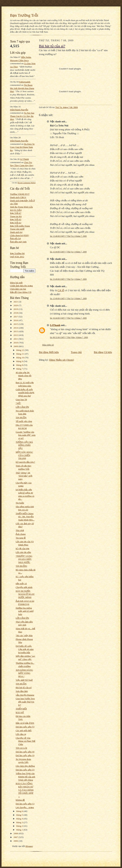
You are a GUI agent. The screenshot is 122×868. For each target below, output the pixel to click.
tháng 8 (20, 365)
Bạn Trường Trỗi (24, 15)
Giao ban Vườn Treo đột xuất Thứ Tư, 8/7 (25, 702)
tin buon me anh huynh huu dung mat (22, 88)
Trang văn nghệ (17, 229)
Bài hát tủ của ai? (24, 687)
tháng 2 (20, 826)
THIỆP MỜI (21, 709)
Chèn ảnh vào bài (18, 289)
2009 (16, 346)
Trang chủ (76, 352)
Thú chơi (20, 530)
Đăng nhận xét (48, 345)
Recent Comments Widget (27, 183)
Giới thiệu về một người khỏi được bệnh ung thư (25, 393)
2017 (16, 317)
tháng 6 (20, 811)
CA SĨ (61, 290)
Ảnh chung (21, 534)
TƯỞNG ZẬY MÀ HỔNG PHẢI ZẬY (24, 445)
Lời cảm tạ (21, 734)
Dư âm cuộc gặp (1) (25, 804)
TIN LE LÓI (21, 748)
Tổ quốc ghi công (24, 421)
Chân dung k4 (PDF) (19, 235)
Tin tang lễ (21, 538)
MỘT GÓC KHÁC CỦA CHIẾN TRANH (24, 455)
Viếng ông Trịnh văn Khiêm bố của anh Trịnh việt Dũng (25, 777)
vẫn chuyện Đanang (25, 695)
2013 (16, 331)
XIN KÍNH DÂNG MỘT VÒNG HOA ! (24, 673)
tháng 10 (21, 358)
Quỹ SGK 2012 (17, 257)
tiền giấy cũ (21, 584)
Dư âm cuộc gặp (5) (25, 727)
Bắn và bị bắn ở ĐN (25, 723)
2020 (16, 305)
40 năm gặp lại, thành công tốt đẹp (23, 376)
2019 (16, 309)
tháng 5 (20, 815)
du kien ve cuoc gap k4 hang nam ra (22, 147)
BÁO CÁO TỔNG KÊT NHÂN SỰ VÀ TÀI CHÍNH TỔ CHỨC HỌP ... (25, 790)
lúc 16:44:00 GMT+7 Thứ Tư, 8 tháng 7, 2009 (68, 318)
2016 (16, 320)
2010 (16, 343)
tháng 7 (20, 369)
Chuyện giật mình (24, 587)
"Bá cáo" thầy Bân (24, 635)
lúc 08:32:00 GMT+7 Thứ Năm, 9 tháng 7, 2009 (69, 337)
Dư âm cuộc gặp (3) (25, 755)
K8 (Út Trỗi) (16, 210)
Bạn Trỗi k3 (16, 223)
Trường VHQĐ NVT (20, 194)
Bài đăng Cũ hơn (103, 352)
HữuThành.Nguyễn (19, 110)
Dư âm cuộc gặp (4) (25, 752)
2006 (16, 841)
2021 (16, 302)
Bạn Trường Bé (17, 253)
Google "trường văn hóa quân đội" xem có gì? (26, 435)
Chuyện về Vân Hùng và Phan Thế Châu (25, 741)
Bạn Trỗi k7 (16, 213)
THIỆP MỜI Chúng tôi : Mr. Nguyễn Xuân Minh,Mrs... (25, 517)
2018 (16, 313)
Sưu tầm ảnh (22, 691)
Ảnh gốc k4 (15, 238)
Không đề (20, 800)
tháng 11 (20, 354)
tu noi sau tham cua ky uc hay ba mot (22, 116)
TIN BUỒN (21, 418)
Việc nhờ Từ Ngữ (24, 680)
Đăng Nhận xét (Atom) (62, 360)
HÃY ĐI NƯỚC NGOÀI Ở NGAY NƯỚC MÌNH (25, 594)
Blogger (29, 846)
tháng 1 (20, 830)
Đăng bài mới (16, 283)
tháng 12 (21, 350)
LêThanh (55, 325)
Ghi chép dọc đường (25, 766)
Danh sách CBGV (18, 197)
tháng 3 (20, 822)
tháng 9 (20, 361)
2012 (16, 335)
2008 (16, 833)
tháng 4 (20, 819)
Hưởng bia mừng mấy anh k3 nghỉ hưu (24, 611)
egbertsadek (25, 82)
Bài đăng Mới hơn (49, 352)
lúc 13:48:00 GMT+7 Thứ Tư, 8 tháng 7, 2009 (68, 236)
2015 (16, 324)
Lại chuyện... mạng (25, 807)
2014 (16, 328)
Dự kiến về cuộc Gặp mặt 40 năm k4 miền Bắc (25, 649)
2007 (16, 837)
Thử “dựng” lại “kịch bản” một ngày (24, 476)
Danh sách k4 (16, 232)
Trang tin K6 (16, 216)
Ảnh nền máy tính (18, 242)
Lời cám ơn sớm (23, 552)
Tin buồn (20, 503)
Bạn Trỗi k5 (16, 219)
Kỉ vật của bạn (22, 549)
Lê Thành (24, 159)
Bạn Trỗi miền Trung (20, 226)
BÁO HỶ (20, 712)
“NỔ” (18, 403)
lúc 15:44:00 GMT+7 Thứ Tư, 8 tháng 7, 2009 (68, 252)
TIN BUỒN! (21, 566)
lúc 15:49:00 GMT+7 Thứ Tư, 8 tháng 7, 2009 (68, 279)
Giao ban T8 (21, 400)
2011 (16, 339)
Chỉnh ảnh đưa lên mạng (21, 286)
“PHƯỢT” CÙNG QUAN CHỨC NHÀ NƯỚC (24, 559)
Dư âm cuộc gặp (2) (25, 770)
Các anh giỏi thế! (24, 730)
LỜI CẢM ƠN (22, 407)
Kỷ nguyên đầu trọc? (25, 462)
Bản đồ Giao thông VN (21, 292)
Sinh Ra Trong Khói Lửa (21, 207)
